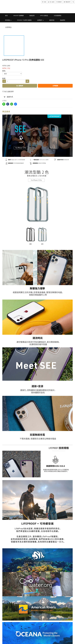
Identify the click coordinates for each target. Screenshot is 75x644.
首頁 (6, 16)
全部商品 (8, 27)
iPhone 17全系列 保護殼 (24, 20)
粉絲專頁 (63, 20)
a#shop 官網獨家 (19, 16)
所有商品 (8, 20)
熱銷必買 (32, 16)
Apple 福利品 (44, 16)
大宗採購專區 (58, 16)
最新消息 (52, 20)
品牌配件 (40, 20)
